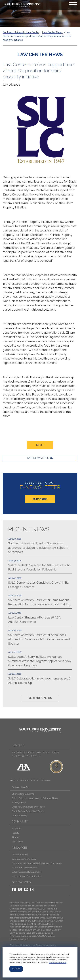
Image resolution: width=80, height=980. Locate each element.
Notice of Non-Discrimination (27, 876)
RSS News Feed (38, 458)
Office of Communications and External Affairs (35, 798)
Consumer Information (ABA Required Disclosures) (37, 863)
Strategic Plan (19, 802)
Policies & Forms (20, 855)
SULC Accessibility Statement (27, 872)
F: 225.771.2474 (34, 756)
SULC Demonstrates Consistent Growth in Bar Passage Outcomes (40, 583)
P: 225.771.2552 (19, 756)
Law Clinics (17, 842)
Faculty (15, 833)
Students (16, 829)
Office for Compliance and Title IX (28, 807)
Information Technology (24, 859)
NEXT (40, 445)
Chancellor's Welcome (23, 794)
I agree (16, 969)
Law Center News (52, 32)
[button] (37, 936)
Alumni (15, 837)
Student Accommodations (25, 868)
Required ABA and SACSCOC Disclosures (30, 780)
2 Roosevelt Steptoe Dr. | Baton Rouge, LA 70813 (35, 752)
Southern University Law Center (21, 32)
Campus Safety (19, 815)
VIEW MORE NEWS (40, 698)
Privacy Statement (58, 963)
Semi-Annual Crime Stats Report (28, 811)
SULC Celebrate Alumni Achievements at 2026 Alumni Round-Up (40, 678)
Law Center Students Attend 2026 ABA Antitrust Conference (40, 617)
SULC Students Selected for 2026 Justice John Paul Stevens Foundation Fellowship (40, 565)
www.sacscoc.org (19, 939)
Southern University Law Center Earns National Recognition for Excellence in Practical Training (40, 600)
